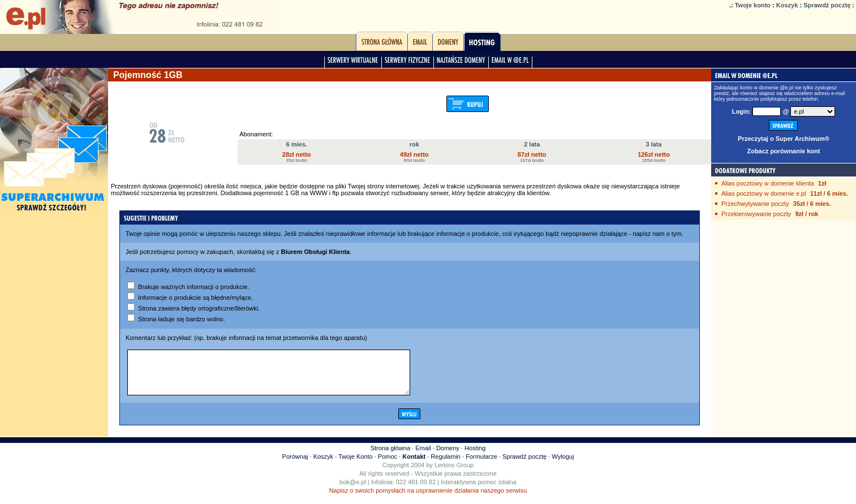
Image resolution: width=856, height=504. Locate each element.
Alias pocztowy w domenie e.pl (764, 193)
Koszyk (787, 5)
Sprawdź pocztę (827, 5)
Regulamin (446, 465)
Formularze (481, 465)
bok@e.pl (353, 490)
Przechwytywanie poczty (755, 204)
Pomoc (388, 465)
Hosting (475, 456)
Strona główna (390, 456)
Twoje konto (753, 5)
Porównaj (295, 465)
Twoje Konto (356, 465)
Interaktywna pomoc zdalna (479, 490)
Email (423, 456)
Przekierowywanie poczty (756, 214)
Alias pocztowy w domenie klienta (768, 183)
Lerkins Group (454, 473)
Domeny (448, 456)
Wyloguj (563, 465)
